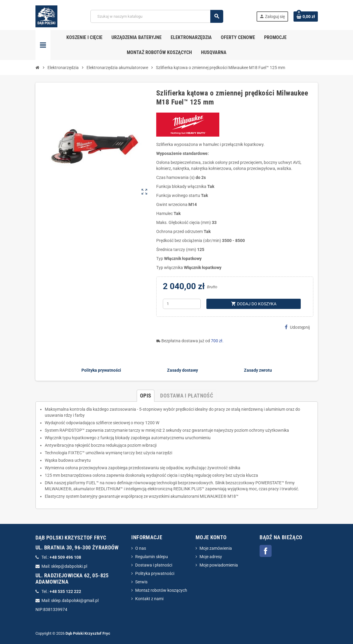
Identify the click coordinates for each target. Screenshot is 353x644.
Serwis (141, 582)
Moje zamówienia (216, 548)
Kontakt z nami (149, 599)
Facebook (266, 551)
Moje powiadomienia (219, 565)
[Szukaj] (157, 16)
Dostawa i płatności (154, 565)
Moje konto (211, 537)
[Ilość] (182, 304)
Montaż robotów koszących (161, 590)
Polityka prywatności (155, 573)
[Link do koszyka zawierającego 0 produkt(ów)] (306, 17)
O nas (141, 548)
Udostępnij (297, 327)
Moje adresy (211, 557)
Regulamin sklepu (152, 557)
